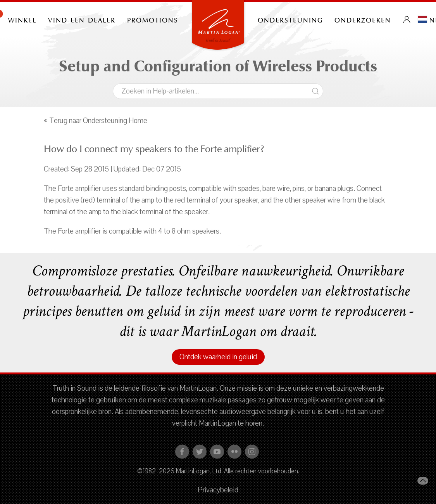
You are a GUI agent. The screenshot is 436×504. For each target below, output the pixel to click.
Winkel (22, 19)
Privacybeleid (218, 490)
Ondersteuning (290, 19)
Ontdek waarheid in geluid (218, 357)
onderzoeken (363, 19)
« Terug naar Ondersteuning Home (96, 121)
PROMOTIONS (153, 19)
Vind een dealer (82, 19)
